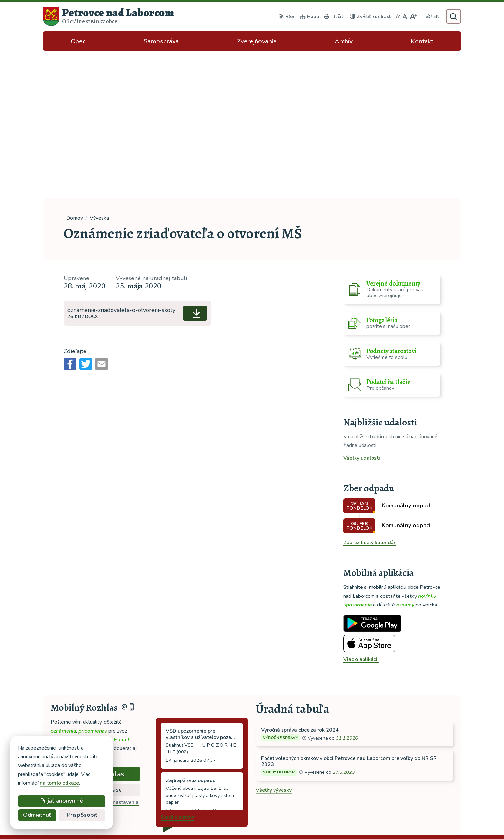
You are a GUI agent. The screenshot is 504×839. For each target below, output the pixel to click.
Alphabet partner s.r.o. (240, 822)
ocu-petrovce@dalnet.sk (422, 785)
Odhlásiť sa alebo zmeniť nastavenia (96, 655)
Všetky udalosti (362, 311)
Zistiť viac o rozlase (96, 643)
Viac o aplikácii (361, 512)
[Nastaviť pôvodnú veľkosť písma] (405, 16)
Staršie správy (177, 670)
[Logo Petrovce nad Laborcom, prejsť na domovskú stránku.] (108, 16)
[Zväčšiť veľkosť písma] (413, 16)
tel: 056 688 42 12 (415, 778)
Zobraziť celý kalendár (369, 395)
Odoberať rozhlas (95, 627)
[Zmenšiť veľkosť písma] (398, 16)
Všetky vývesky (274, 643)
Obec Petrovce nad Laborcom (344, 822)
